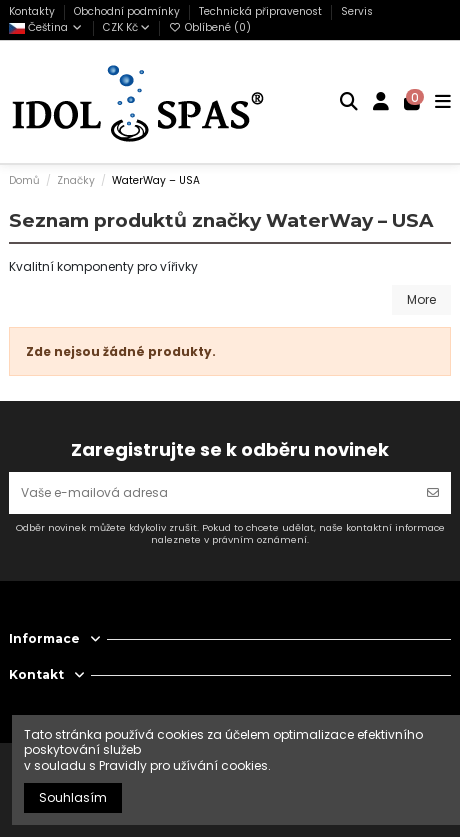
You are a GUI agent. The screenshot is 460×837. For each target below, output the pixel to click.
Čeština (46, 27)
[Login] (381, 102)
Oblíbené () (210, 27)
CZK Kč (126, 27)
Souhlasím (73, 797)
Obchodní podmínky (128, 11)
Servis (357, 11)
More (421, 299)
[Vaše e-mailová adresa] (212, 493)
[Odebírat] (433, 493)
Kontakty (33, 11)
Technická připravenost (262, 11)
